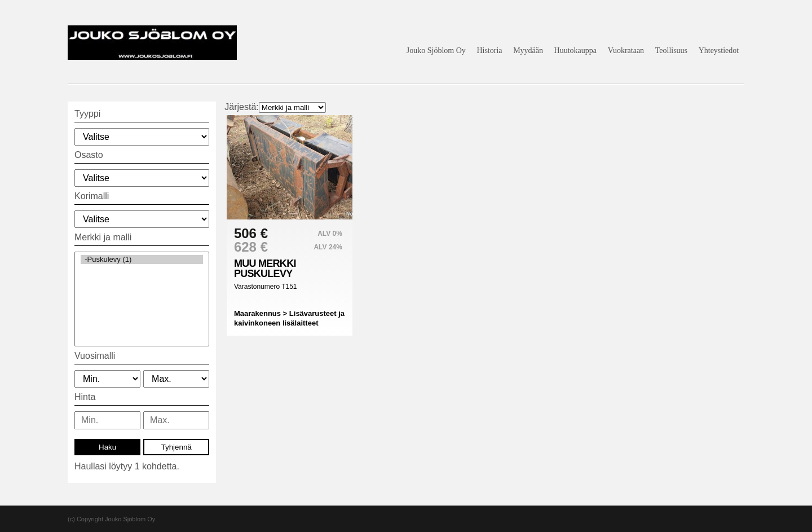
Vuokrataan (626, 50)
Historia (489, 50)
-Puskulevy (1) (142, 260)
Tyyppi (87, 114)
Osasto (89, 155)
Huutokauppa (575, 50)
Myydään (528, 50)
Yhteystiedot (719, 50)
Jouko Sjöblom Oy (436, 50)
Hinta (85, 397)
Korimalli (92, 196)
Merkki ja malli (103, 237)
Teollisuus (671, 50)
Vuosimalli (95, 356)
